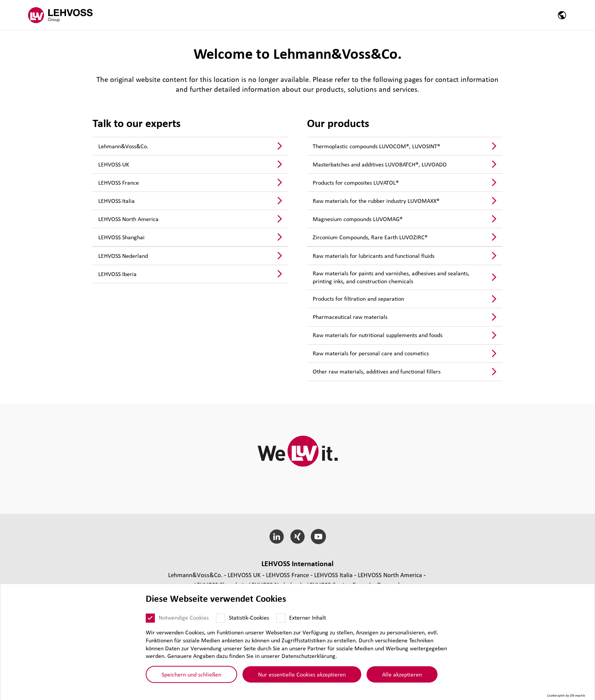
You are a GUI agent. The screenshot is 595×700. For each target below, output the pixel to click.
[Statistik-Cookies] (220, 618)
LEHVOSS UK (114, 164)
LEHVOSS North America (128, 219)
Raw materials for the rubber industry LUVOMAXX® (376, 201)
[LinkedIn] (277, 537)
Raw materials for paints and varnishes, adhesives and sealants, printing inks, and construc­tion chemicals (391, 277)
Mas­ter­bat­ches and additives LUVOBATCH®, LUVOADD (380, 164)
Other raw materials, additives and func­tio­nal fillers (377, 371)
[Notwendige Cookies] (150, 618)
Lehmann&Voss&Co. (123, 146)
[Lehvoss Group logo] (60, 15)
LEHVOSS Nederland (123, 256)
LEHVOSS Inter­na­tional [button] (297, 563)
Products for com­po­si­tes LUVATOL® (356, 182)
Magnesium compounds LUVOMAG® (358, 219)
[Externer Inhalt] (281, 618)
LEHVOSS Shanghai (121, 237)
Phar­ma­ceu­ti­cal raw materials (350, 317)
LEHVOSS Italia (116, 201)
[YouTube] (318, 537)
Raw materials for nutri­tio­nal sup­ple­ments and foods (378, 335)
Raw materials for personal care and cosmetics (371, 353)
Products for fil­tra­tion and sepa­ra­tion (358, 298)
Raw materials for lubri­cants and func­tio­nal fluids (374, 256)
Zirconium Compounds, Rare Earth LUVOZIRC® (370, 237)
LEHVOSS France (119, 182)
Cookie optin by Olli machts (566, 695)
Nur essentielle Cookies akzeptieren (302, 674)
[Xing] (298, 537)
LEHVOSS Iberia (117, 274)
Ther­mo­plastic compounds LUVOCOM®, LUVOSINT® (376, 146)
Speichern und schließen (191, 674)
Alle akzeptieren (402, 674)
